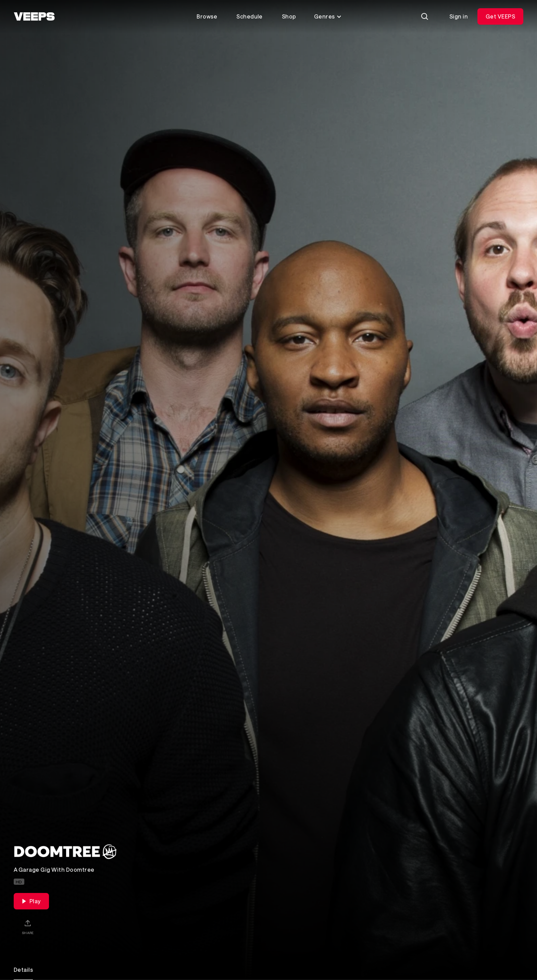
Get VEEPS (500, 16)
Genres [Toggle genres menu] (328, 16)
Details (23, 970)
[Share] (28, 927)
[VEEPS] (34, 16)
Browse (207, 16)
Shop (289, 16)
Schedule (249, 16)
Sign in (459, 16)
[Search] (425, 16)
